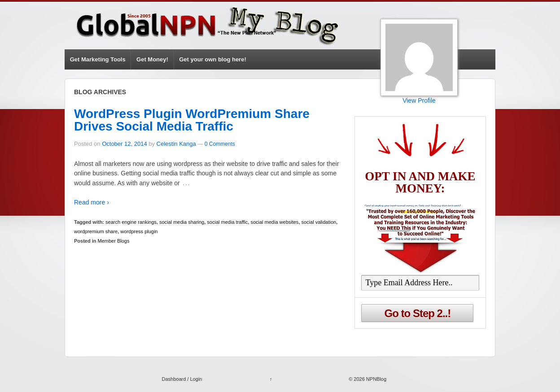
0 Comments (220, 144)
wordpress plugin (139, 231)
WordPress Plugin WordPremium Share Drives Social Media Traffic (192, 120)
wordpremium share (96, 231)
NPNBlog (376, 379)
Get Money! (152, 59)
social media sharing (182, 222)
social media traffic (227, 222)
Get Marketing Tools (98, 59)
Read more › (92, 202)
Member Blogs (114, 241)
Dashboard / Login (182, 379)
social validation (319, 222)
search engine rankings (131, 222)
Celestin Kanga (176, 144)
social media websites (274, 222)
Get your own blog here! (213, 59)
